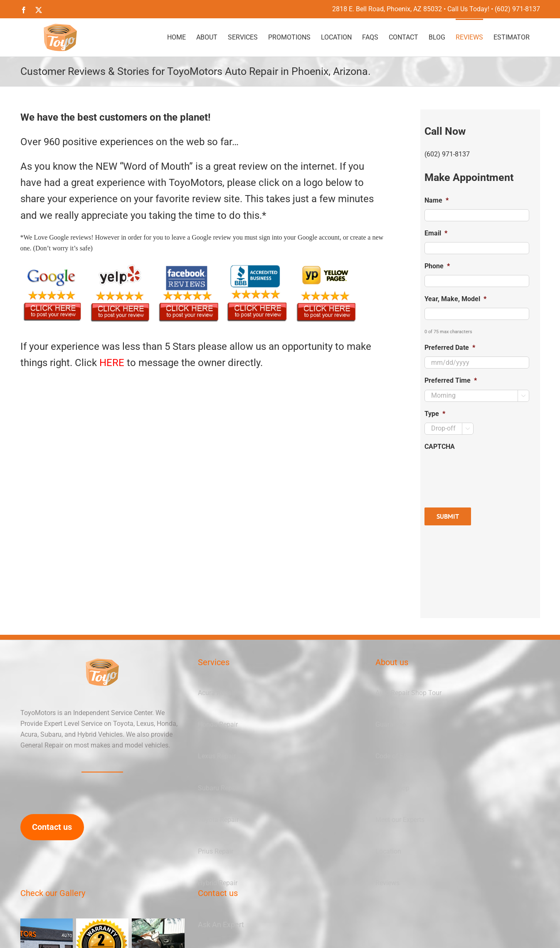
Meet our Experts (400, 820)
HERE (112, 363)
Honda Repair (218, 724)
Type (435, 414)
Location (388, 851)
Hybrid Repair (218, 883)
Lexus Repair (217, 756)
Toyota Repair (218, 820)
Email (436, 233)
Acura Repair (217, 693)
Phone (437, 266)
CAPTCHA (440, 447)
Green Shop (392, 788)
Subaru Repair (219, 788)
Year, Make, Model (455, 299)
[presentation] (488, 472)
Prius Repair (216, 851)
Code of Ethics (397, 756)
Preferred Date (450, 348)
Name (437, 200)
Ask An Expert (221, 924)
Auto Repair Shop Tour (408, 693)
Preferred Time (451, 380)
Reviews (387, 883)
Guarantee (391, 724)
